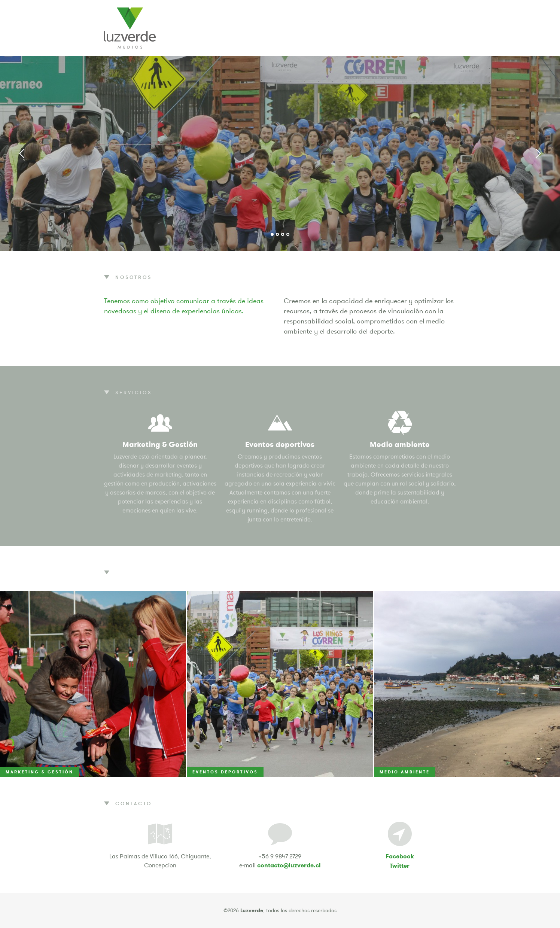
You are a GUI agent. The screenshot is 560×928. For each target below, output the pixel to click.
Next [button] (538, 153)
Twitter (400, 866)
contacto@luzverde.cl (289, 865)
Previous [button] (22, 153)
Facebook (400, 856)
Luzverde (130, 28)
